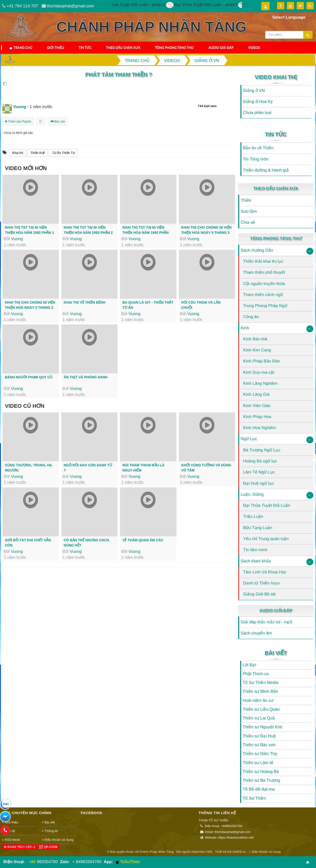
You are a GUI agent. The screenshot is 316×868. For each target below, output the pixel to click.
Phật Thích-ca (256, 674)
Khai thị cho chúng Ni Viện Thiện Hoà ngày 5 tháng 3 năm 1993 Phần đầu (206, 233)
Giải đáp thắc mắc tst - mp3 (266, 622)
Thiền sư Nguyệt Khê (262, 727)
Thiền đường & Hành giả (266, 170)
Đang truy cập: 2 (19, 847)
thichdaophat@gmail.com (70, 6)
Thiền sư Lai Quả (259, 718)
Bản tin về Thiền (258, 148)
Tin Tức (85, 48)
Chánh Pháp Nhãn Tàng (156, 852)
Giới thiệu (55, 48)
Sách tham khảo (256, 561)
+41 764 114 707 (22, 6)
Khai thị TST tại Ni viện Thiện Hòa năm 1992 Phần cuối (145, 233)
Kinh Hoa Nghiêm (259, 428)
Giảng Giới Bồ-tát (259, 594)
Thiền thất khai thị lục (263, 261)
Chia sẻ (248, 222)
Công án (251, 317)
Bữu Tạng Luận (258, 528)
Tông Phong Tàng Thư (174, 48)
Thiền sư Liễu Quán (261, 709)
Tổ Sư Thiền (254, 798)
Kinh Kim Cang (257, 350)
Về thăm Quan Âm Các (143, 540)
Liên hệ (10, 831)
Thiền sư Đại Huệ (259, 736)
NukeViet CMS (202, 852)
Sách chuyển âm (256, 633)
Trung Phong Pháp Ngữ (265, 306)
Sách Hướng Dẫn (257, 250)
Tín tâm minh (255, 550)
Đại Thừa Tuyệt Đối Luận (267, 505)
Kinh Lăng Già (256, 394)
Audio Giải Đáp (221, 48)
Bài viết (276, 653)
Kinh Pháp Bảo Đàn (262, 361)
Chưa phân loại (257, 113)
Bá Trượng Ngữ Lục (262, 450)
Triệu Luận (253, 516)
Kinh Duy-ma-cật (259, 372)
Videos (254, 48)
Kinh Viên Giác (257, 406)
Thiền (246, 200)
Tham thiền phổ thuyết (264, 272)
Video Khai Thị (276, 77)
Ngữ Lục (249, 439)
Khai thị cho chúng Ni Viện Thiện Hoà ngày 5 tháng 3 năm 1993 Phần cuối (30, 308)
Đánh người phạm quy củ (29, 377)
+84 (32, 862)
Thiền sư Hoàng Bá (261, 772)
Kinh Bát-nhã (255, 339)
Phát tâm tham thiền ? (119, 75)
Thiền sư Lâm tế (258, 763)
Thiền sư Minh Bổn (260, 691)
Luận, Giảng (252, 494)
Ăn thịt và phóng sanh (86, 377)
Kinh (245, 328)
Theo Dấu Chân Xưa (123, 48)
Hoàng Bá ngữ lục (260, 461)
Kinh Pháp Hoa (257, 417)
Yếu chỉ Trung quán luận (266, 539)
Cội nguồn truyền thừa (264, 284)
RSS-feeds (12, 840)
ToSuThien (128, 862)
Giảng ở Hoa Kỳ (258, 102)
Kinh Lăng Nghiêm (260, 383)
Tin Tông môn (256, 159)
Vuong (17, 239)
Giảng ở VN (254, 91)
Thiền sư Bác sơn (259, 745)
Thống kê (51, 831)
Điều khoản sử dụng (59, 840)
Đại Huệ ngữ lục (258, 483)
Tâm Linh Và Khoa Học (265, 572)
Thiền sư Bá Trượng (261, 780)
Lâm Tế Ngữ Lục (259, 472)
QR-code (48, 847)
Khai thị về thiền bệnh (85, 302)
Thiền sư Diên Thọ (260, 754)
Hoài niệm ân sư (258, 701)
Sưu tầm (249, 211)
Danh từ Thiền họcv (262, 583)
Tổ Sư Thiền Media (261, 683)
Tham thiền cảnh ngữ (263, 295)
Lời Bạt (249, 665)
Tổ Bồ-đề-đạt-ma (259, 789)
